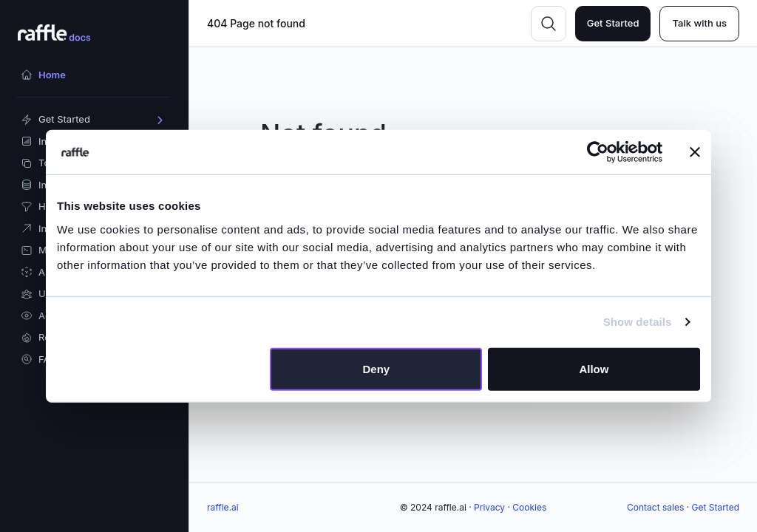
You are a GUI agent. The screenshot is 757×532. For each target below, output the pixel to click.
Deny (377, 368)
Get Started (613, 23)
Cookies (529, 507)
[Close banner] (695, 152)
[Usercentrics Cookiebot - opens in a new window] (598, 152)
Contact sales (655, 507)
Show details (638, 322)
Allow (594, 368)
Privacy (489, 507)
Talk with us (699, 23)
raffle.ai (223, 507)
